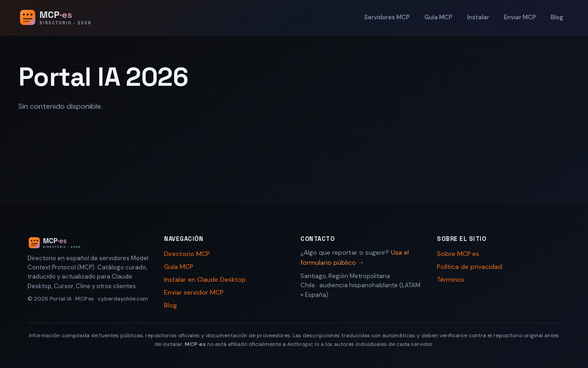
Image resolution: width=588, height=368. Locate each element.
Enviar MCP (520, 17)
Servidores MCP (387, 17)
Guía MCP (438, 17)
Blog (557, 17)
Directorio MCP (187, 254)
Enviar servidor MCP (194, 292)
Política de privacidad (469, 267)
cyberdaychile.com (123, 299)
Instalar (478, 17)
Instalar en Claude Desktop (205, 279)
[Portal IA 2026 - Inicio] (65, 17)
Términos (451, 279)
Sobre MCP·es (458, 254)
